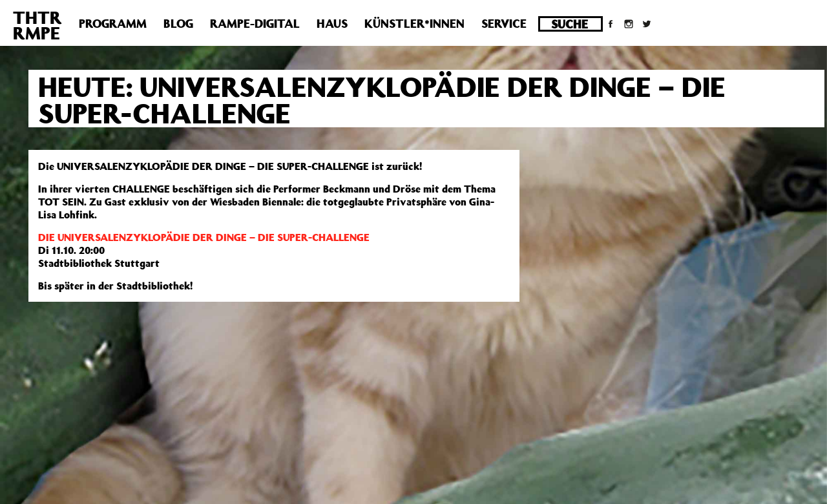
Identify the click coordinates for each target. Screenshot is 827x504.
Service (504, 23)
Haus (332, 23)
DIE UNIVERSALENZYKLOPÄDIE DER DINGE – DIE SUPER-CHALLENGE (204, 237)
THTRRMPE (37, 25)
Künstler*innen (414, 23)
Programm (113, 23)
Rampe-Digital (255, 23)
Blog (178, 23)
